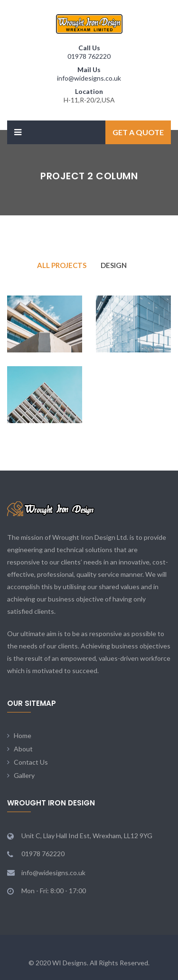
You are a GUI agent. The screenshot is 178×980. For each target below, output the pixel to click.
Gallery (24, 775)
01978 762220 (89, 56)
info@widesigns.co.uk (89, 78)
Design (114, 265)
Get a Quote (138, 132)
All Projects (62, 265)
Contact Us (31, 762)
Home (23, 735)
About (23, 749)
